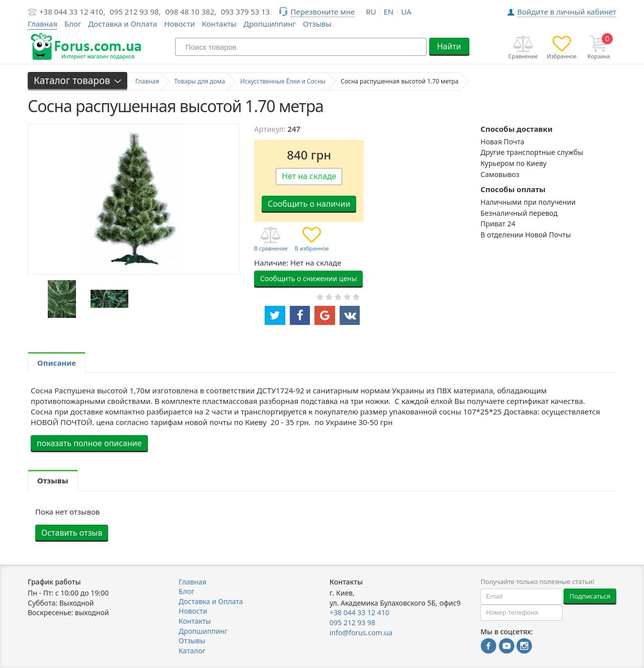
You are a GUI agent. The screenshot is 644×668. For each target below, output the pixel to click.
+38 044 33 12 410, (72, 12)
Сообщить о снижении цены (308, 278)
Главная (192, 582)
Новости (179, 24)
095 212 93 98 (352, 622)
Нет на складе (309, 176)
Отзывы (317, 24)
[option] (62, 299)
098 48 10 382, (191, 12)
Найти (449, 46)
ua (406, 12)
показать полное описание (89, 443)
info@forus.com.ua (361, 633)
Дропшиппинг (270, 24)
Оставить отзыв (72, 533)
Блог (73, 24)
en (389, 12)
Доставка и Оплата (123, 24)
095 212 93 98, (135, 12)
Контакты (219, 24)
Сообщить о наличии (309, 204)
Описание (57, 363)
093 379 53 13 (246, 12)
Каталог (192, 651)
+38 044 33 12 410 (359, 612)
